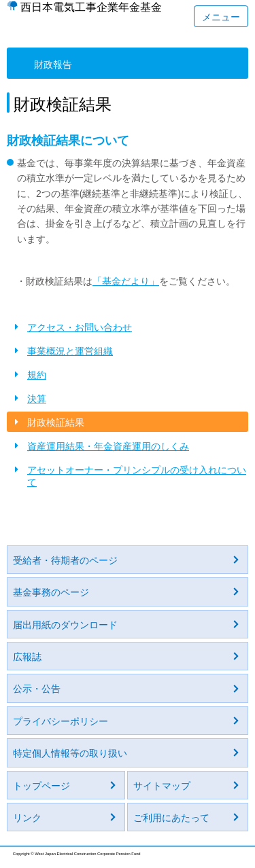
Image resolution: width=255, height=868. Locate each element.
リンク (27, 818)
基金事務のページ (51, 592)
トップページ (41, 786)
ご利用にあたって (171, 818)
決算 (37, 399)
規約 (37, 375)
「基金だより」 (126, 281)
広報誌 (27, 657)
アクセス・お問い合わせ (80, 327)
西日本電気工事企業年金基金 (91, 7)
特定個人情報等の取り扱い (70, 753)
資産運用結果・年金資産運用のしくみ (108, 446)
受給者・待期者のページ (65, 560)
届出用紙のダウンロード (65, 625)
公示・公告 (37, 689)
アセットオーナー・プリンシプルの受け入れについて (137, 476)
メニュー (221, 17)
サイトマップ (162, 786)
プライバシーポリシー (61, 721)
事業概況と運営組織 (70, 351)
